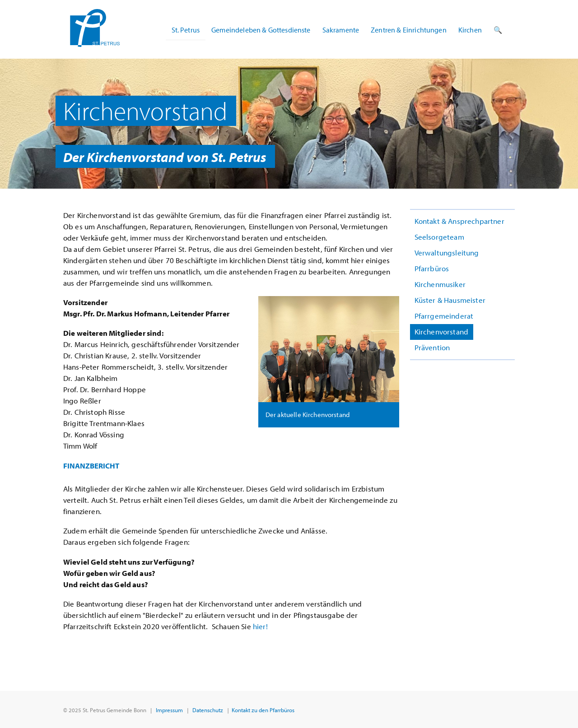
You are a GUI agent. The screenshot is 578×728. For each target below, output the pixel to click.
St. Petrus (186, 30)
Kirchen (470, 30)
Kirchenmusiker (440, 284)
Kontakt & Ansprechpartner (459, 221)
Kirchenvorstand (442, 332)
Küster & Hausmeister (450, 300)
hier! (260, 626)
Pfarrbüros (432, 268)
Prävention (432, 347)
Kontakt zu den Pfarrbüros (263, 710)
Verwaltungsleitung (447, 253)
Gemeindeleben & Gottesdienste (261, 30)
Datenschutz (208, 710)
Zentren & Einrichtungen (409, 30)
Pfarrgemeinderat (444, 316)
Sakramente (341, 30)
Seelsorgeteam (439, 237)
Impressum (169, 710)
